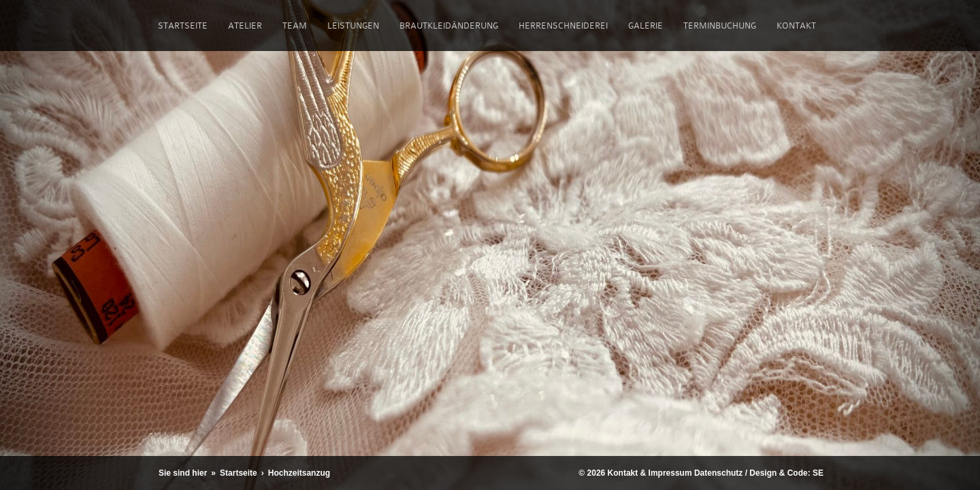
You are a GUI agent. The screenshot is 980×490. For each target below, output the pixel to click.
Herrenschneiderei (563, 26)
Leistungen (353, 26)
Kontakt (796, 26)
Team (295, 26)
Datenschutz (718, 473)
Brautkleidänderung (449, 26)
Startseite (183, 26)
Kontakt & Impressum (650, 473)
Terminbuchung (720, 26)
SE (818, 473)
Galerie (646, 26)
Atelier (245, 26)
